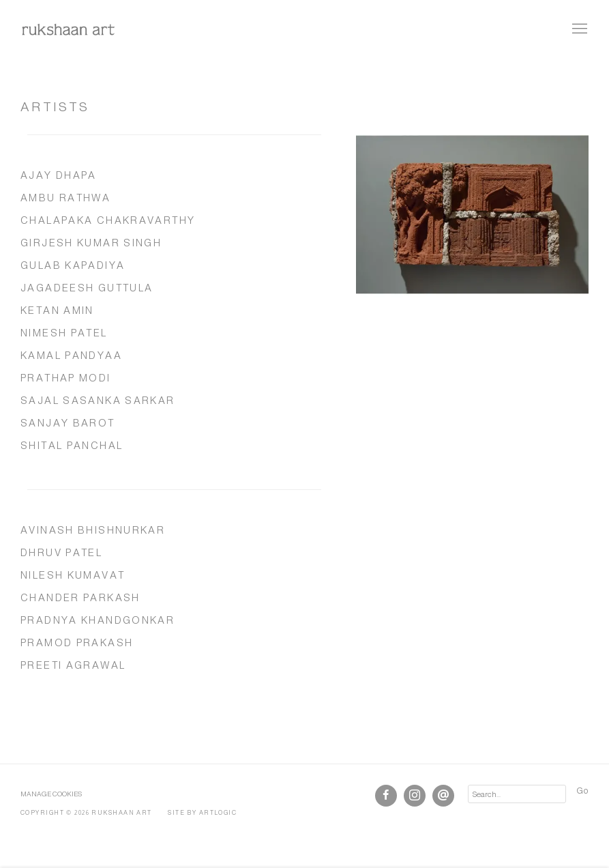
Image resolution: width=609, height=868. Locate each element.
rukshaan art (68, 30)
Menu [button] (578, 29)
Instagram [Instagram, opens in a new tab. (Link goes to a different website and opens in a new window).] (415, 796)
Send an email (443, 796)
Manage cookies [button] (51, 794)
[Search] (517, 794)
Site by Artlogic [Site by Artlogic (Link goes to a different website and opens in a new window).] (202, 813)
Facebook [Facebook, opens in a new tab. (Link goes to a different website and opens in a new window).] (386, 796)
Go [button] (582, 791)
